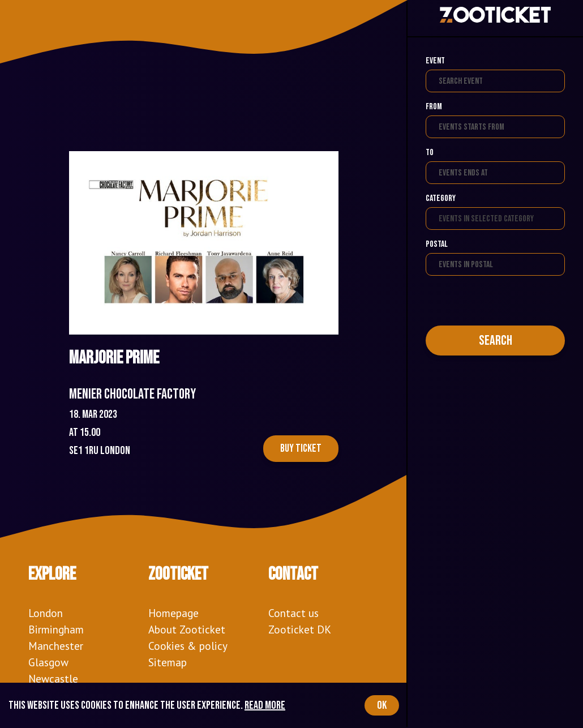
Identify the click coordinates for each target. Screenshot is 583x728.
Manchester (56, 646)
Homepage (173, 613)
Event (435, 61)
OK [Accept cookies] (382, 705)
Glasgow (48, 662)
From (434, 107)
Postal (437, 244)
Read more (265, 705)
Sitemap (168, 662)
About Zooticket (187, 629)
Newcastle (53, 678)
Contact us (293, 613)
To (430, 153)
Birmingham (56, 629)
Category (441, 198)
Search (496, 341)
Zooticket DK (300, 629)
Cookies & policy (188, 646)
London (46, 613)
